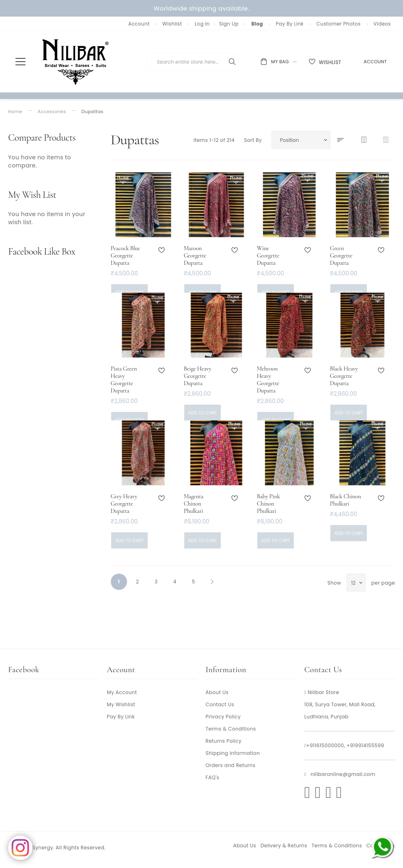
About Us (217, 692)
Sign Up (229, 24)
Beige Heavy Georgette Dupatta (198, 376)
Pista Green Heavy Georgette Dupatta (124, 379)
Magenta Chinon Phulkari (194, 504)
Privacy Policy (223, 717)
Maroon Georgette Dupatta (195, 255)
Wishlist (172, 24)
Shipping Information (233, 753)
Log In (202, 24)
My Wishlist (121, 704)
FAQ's (213, 777)
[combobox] (226, 62)
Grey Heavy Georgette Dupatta (124, 504)
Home (15, 112)
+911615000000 (325, 745)
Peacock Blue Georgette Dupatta (126, 255)
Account (139, 24)
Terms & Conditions (231, 729)
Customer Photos (338, 24)
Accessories (52, 112)
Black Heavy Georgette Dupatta (344, 376)
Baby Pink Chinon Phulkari (268, 504)
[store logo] (76, 61)
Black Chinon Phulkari (346, 500)
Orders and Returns (231, 765)
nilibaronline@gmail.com (343, 774)
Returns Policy (224, 741)
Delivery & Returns (284, 845)
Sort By (253, 140)
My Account (122, 692)
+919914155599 (365, 745)
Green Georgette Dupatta (341, 255)
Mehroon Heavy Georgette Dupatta (268, 379)
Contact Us (220, 704)
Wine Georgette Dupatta (268, 255)
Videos (382, 24)
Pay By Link (290, 24)
